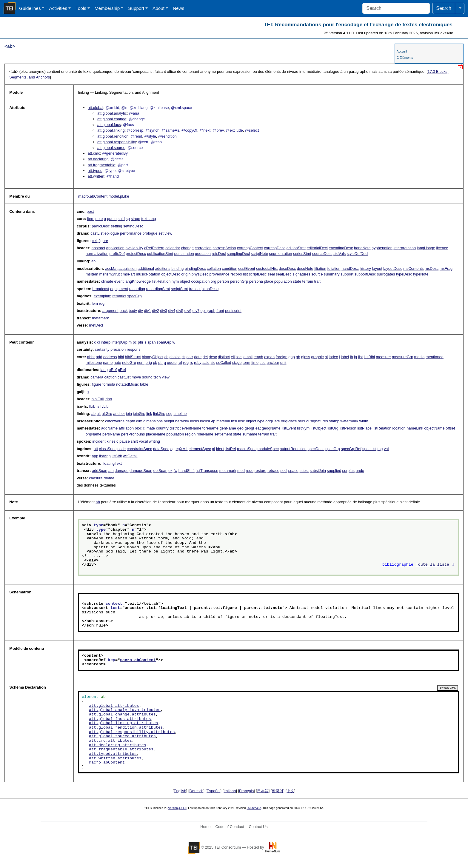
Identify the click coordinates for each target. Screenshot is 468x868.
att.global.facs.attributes (120, 719)
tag (380, 449)
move (136, 377)
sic (213, 363)
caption (110, 377)
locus (195, 421)
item (91, 219)
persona (256, 281)
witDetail (130, 456)
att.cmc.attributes (110, 741)
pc (135, 342)
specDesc (316, 449)
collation (214, 268)
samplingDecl (238, 254)
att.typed (95, 171)
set (161, 233)
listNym (303, 428)
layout (377, 268)
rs (191, 363)
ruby (198, 363)
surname (250, 434)
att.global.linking (111, 130)
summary (332, 274)
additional (146, 268)
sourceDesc (322, 254)
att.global (96, 108)
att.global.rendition (113, 136)
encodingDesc (341, 248)
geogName (271, 428)
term (247, 363)
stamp (334, 421)
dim (139, 421)
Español (213, 791)
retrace (273, 471)
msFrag (446, 268)
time (255, 363)
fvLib (105, 406)
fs (98, 406)
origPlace (289, 421)
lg (355, 357)
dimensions (153, 421)
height (169, 421)
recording (137, 289)
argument (110, 311)
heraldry (182, 421)
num (141, 363)
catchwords (115, 421)
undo (360, 471)
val (386, 449)
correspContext (250, 248)
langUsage (426, 248)
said (121, 219)
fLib (92, 406)
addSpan (100, 471)
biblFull (98, 399)
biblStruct (133, 357)
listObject (319, 428)
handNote (362, 248)
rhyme (109, 478)
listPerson (348, 428)
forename (210, 428)
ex (170, 471)
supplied (334, 471)
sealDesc (284, 274)
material (223, 421)
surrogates (386, 274)
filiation (320, 268)
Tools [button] (81, 8)
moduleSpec (268, 449)
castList (97, 233)
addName (110, 428)
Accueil (402, 51)
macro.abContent (93, 196)
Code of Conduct (230, 827)
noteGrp (129, 363)
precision (118, 349)
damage (121, 471)
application (115, 248)
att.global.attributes (114, 706)
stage (135, 219)
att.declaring (98, 159)
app (95, 456)
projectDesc (136, 254)
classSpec (108, 449)
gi (213, 449)
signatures (301, 274)
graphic (318, 357)
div (140, 311)
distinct (224, 357)
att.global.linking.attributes (124, 723)
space (293, 471)
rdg (102, 303)
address (110, 357)
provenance (220, 274)
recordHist (239, 274)
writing (154, 441)
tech (157, 377)
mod (241, 471)
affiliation (126, 428)
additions (163, 268)
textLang (148, 219)
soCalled (224, 363)
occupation (200, 281)
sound (147, 377)
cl (98, 342)
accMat (111, 268)
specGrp (134, 296)
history (365, 268)
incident (99, 441)
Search (444, 8)
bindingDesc (195, 268)
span (152, 342)
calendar (173, 248)
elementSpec (200, 449)
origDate (273, 421)
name (108, 363)
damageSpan (141, 471)
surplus (348, 471)
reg (186, 363)
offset (450, 428)
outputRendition (293, 449)
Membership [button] (107, 8)
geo (240, 428)
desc (213, 357)
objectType (255, 421)
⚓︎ (453, 565)
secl (284, 471)
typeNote (421, 274)
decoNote (305, 268)
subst (304, 471)
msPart (129, 274)
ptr (160, 363)
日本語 (263, 791)
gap (291, 357)
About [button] (158, 8)
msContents (413, 268)
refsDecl (219, 254)
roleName (205, 434)
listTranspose (207, 471)
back (124, 311)
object (185, 281)
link (149, 414)
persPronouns (133, 434)
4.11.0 (183, 808)
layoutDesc (393, 268)
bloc (138, 428)
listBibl (369, 357)
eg (173, 449)
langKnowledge (138, 281)
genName (228, 428)
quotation (203, 254)
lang (104, 370)
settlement (223, 434)
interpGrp (120, 342)
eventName (191, 428)
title (263, 363)
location (399, 428)
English (180, 791)
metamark (100, 318)
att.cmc (94, 153)
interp (106, 342)
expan (269, 357)
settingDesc (133, 226)
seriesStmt (302, 254)
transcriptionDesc (204, 289)
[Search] (396, 8)
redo (250, 471)
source (317, 274)
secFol (304, 421)
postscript (233, 311)
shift (134, 441)
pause (125, 441)
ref (180, 363)
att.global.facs (109, 125)
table (144, 384)
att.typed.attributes (113, 754)
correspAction (224, 248)
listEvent (289, 428)
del (205, 357)
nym (175, 281)
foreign (282, 357)
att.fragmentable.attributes (121, 750)
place (268, 281)
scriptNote (259, 254)
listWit (117, 456)
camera (97, 377)
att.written (96, 176)
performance (131, 233)
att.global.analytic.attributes (125, 710)
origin (186, 274)
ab (93, 261)
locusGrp (208, 421)
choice (175, 357)
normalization (97, 254)
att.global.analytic (112, 113)
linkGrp (159, 414)
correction (203, 248)
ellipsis (237, 357)
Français (246, 791)
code (121, 449)
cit (183, 357)
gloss (306, 357)
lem (95, 303)
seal (271, 274)
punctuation (184, 254)
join (129, 414)
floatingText (112, 463)
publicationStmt (160, 254)
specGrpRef (351, 449)
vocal (143, 441)
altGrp (107, 414)
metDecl (96, 325)
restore (261, 471)
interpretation (405, 248)
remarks (119, 296)
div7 (196, 311)
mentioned (435, 357)
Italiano (230, 791)
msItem (92, 274)
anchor (119, 414)
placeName (156, 434)
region (190, 434)
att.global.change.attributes (122, 715)
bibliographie (398, 565)
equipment (119, 289)
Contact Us (258, 827)
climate (107, 281)
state (297, 281)
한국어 (277, 791)
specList (369, 449)
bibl (121, 357)
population (283, 281)
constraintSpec (140, 449)
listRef (231, 449)
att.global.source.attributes (122, 736)
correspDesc (275, 248)
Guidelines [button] (30, 8)
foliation (334, 268)
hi (326, 357)
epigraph (208, 311)
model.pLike (119, 196)
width (364, 421)
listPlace (364, 428)
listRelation (161, 281)
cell (94, 241)
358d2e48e (254, 808)
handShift (187, 471)
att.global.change (112, 119)
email (248, 357)
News (178, 8)
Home (205, 827)
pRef (122, 370)
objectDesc (171, 274)
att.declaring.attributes (118, 745)
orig (149, 363)
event (119, 281)
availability (134, 248)
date (198, 357)
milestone (94, 363)
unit (283, 363)
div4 (172, 311)
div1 (147, 311)
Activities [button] (58, 8)
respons (134, 349)
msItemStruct (110, 274)
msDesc (432, 268)
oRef (113, 370)
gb (298, 357)
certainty (102, 349)
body (133, 311)
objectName (434, 428)
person (223, 281)
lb (352, 357)
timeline (180, 414)
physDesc (200, 274)
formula (109, 384)
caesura (96, 478)
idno (108, 399)
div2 (155, 311)
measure (384, 357)
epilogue (112, 233)
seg (169, 414)
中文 (290, 791)
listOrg (333, 428)
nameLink (415, 428)
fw (175, 471)
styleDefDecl (358, 254)
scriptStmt (180, 289)
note (99, 219)
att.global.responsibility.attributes (132, 732)
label (345, 357)
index (334, 357)
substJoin (318, 471)
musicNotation (148, 274)
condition (230, 268)
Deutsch (197, 791)
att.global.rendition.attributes (126, 728)
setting (116, 226)
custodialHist (267, 268)
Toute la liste (432, 565)
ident (220, 449)
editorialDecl (317, 248)
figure (103, 241)
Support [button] (136, 8)
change (187, 248)
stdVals (340, 254)
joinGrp (139, 414)
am (111, 471)
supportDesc (365, 274)
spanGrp (164, 342)
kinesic (112, 441)
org (214, 281)
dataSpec (161, 449)
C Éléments (405, 58)
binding (177, 268)
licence (442, 248)
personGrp (239, 281)
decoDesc (287, 268)
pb (155, 363)
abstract (98, 248)
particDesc (101, 226)
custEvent (247, 268)
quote (112, 219)
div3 (164, 311)
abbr (91, 357)
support (347, 274)
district (175, 428)
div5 (180, 311)
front (220, 311)
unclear (273, 363)
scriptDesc (258, 274)
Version (173, 808)
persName (111, 434)
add (99, 357)
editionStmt (296, 248)
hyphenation (382, 248)
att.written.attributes (115, 758)
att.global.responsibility (117, 142)
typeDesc (404, 274)
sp (128, 219)
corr (190, 357)
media (419, 357)
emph (258, 357)
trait (317, 281)
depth (130, 421)
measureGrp (402, 357)
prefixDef (117, 254)
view (168, 233)
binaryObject (153, 357)
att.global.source (111, 148)
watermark (350, 421)
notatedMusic (127, 384)
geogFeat (253, 428)
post (90, 211)
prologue (150, 233)
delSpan (160, 471)
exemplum (103, 296)
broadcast (101, 289)
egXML (181, 449)
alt (99, 414)
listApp (105, 456)
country (162, 428)
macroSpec (247, 449)
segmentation (281, 254)
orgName (94, 434)
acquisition (127, 268)
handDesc (350, 268)
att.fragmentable (101, 165)
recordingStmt (158, 289)
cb (167, 357)
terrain (308, 281)
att (96, 449)
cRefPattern (154, 248)
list (361, 357)
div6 (188, 311)
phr (141, 342)
